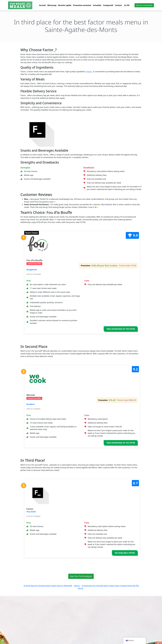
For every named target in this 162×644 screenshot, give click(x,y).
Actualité (97, 5)
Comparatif (108, 5)
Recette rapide (65, 5)
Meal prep (52, 5)
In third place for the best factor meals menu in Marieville (48, 586)
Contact (118, 5)
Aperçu (77, 586)
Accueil (42, 5)
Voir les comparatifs (144, 5)
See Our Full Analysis (81, 576)
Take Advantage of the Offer (121, 329)
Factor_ (89, 72)
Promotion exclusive (82, 5)
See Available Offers (125, 553)
